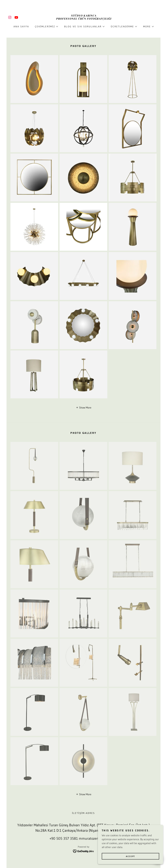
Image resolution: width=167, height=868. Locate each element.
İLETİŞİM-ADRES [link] (84, 813)
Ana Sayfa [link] (21, 26)
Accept (130, 856)
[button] (46, 26)
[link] (10, 17)
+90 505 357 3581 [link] (64, 838)
